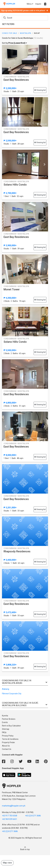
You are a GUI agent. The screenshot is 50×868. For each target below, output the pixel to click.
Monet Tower (12, 289)
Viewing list (40, 90)
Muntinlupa (25, 33)
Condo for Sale (10, 33)
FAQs (4, 732)
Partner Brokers (9, 719)
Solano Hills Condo (15, 185)
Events (5, 722)
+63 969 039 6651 (10, 819)
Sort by (14, 43)
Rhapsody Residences (17, 551)
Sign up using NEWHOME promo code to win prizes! (24, 11)
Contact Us (7, 749)
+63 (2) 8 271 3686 (33, 816)
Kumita (5, 716)
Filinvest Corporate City (12, 694)
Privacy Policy (8, 736)
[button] (5, 60)
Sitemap (6, 729)
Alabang (6, 689)
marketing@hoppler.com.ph (14, 806)
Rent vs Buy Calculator (11, 726)
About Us (6, 746)
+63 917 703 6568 (10, 816)
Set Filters (8, 24)
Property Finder (8, 742)
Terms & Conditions (10, 739)
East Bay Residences (16, 80)
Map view (7, 863)
